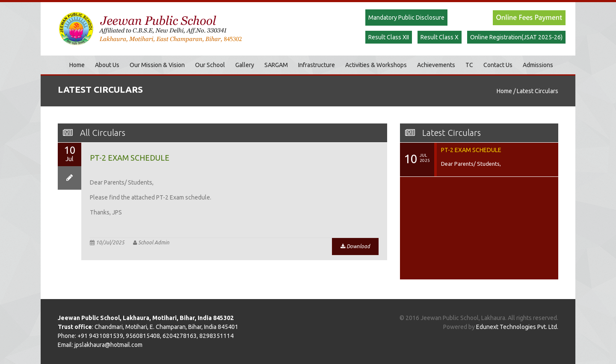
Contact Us (498, 65)
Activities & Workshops (376, 65)
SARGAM (276, 65)
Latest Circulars (538, 91)
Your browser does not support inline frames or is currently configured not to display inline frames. (479, 211)
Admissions (538, 65)
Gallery (245, 65)
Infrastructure (317, 65)
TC (469, 65)
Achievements (436, 65)
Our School (210, 65)
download (355, 246)
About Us (107, 65)
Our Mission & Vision (157, 65)
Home (77, 65)
